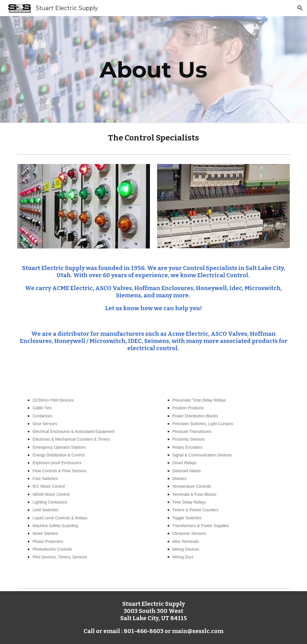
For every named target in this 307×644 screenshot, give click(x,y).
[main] (153, 70)
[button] (300, 8)
